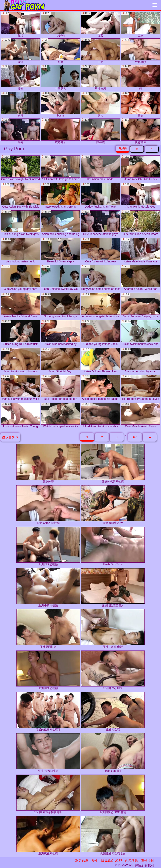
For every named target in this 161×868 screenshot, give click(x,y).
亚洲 (20, 51)
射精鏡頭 (141, 51)
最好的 (123, 148)
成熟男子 (60, 131)
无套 (101, 24)
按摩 (20, 78)
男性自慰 (101, 78)
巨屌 (141, 24)
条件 (94, 861)
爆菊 (20, 131)
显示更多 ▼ (10, 437)
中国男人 (60, 78)
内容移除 (132, 861)
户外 (20, 104)
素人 (101, 104)
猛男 (20, 24)
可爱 (60, 51)
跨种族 (101, 131)
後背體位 (141, 131)
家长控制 (147, 861)
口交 (101, 51)
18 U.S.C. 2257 (111, 861)
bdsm (60, 104)
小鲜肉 (60, 24)
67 (135, 437)
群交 (141, 104)
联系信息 (82, 861)
